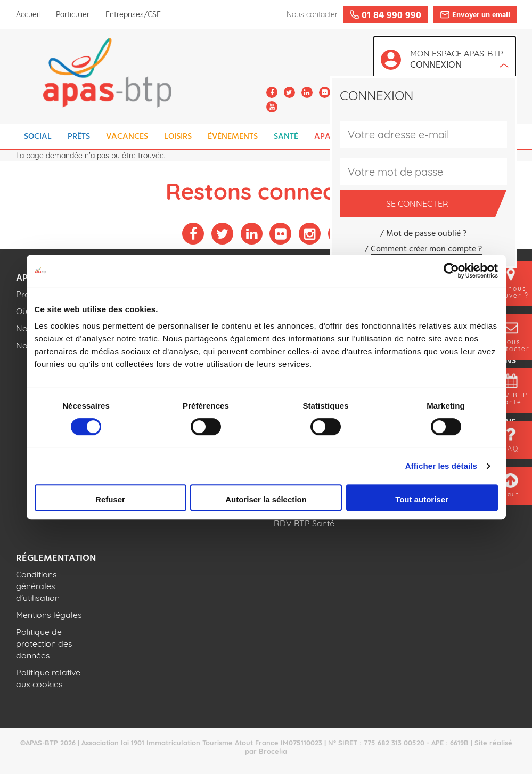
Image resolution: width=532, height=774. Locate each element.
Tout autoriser (422, 499)
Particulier (73, 14)
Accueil (28, 14)
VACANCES (127, 137)
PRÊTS (79, 137)
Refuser (110, 499)
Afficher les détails (441, 466)
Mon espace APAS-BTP (459, 60)
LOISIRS (178, 137)
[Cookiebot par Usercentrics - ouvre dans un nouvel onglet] (451, 271)
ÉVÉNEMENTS (233, 137)
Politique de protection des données (44, 643)
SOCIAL (38, 137)
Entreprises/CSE (133, 14)
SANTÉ (286, 137)
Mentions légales (49, 615)
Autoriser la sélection (266, 499)
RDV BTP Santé (304, 523)
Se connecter (441, 203)
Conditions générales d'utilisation (38, 586)
